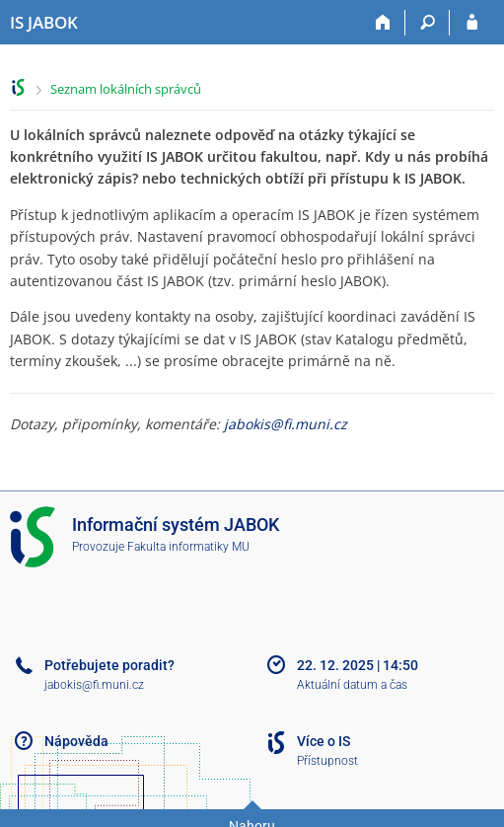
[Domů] (383, 23)
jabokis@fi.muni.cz (286, 424)
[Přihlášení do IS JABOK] (472, 23)
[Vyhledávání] (428, 23)
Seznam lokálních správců (126, 89)
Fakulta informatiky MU (188, 547)
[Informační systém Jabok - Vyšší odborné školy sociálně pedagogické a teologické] (44, 23)
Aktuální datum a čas (352, 685)
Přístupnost (327, 761)
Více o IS (324, 741)
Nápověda (76, 741)
